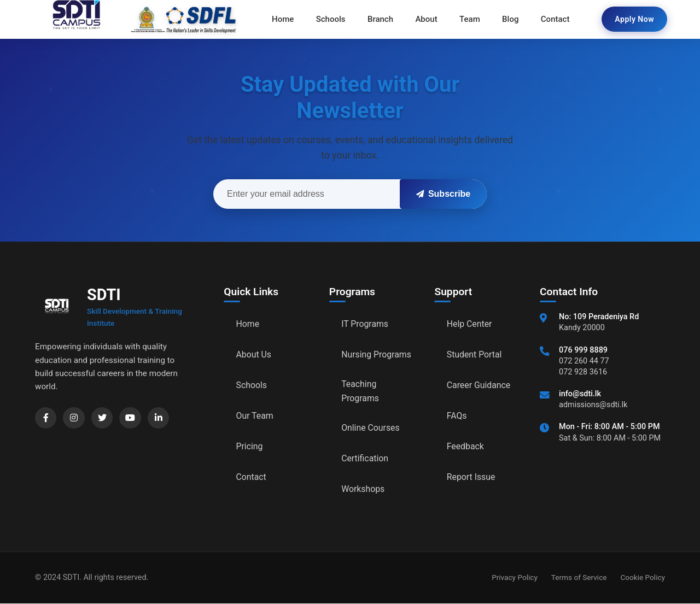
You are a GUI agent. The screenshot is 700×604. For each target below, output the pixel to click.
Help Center (470, 324)
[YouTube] (131, 418)
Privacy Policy (515, 578)
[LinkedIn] (160, 418)
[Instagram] (74, 418)
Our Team (255, 416)
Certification (365, 459)
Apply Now (634, 19)
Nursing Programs (377, 354)
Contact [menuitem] (555, 19)
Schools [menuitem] (331, 19)
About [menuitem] (426, 19)
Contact (252, 477)
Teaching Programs (360, 391)
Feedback (466, 446)
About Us (254, 354)
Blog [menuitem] (510, 19)
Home (248, 324)
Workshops (363, 489)
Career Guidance (479, 385)
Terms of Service (579, 578)
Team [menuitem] (470, 19)
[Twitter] (103, 418)
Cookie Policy (643, 578)
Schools (252, 385)
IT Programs (365, 324)
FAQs (457, 416)
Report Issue (471, 477)
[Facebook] (46, 418)
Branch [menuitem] (380, 19)
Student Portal (475, 354)
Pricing (250, 446)
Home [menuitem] (283, 19)
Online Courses (371, 428)
